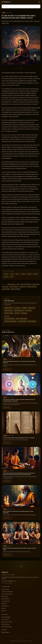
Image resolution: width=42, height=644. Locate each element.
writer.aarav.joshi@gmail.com (9, 581)
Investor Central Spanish (7, 592)
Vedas (4, 13)
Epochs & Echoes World (22, 319)
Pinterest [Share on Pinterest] (6, 277)
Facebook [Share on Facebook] (6, 274)
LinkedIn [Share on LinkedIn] (23, 274)
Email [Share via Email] (12, 277)
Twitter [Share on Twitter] (12, 274)
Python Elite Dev (9, 313)
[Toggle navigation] (39, 2)
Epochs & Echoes (8, 311)
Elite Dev (17, 313)
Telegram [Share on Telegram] (35, 274)
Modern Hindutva (32, 321)
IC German (24, 308)
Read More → (7, 369)
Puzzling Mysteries (19, 311)
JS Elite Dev (28, 311)
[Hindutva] (6, 2)
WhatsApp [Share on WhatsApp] (29, 274)
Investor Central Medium (10, 321)
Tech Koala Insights (9, 319)
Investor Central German (7, 594)
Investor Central (9, 308)
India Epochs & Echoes (7, 627)
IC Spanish (17, 308)
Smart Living (32, 308)
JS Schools (24, 313)
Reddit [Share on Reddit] (17, 274)
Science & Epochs (22, 321)
